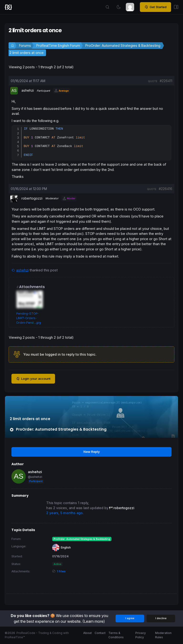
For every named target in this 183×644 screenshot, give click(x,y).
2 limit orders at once (27, 53)
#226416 (165, 189)
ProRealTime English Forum (58, 45)
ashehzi (22, 271)
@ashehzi (35, 478)
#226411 (166, 81)
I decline (161, 618)
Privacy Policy (141, 635)
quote (153, 81)
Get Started (155, 7)
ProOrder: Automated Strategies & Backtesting (123, 45)
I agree (130, 618)
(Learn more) (94, 621)
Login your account (33, 380)
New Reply (92, 452)
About (87, 633)
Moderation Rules (163, 635)
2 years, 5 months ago (64, 514)
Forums (25, 45)
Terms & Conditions (116, 635)
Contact (100, 633)
